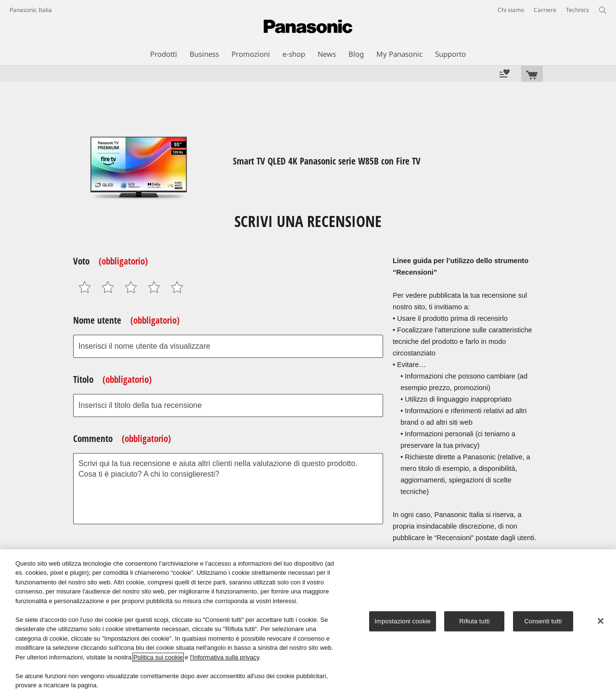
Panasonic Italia (31, 10)
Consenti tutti (543, 621)
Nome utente (126, 320)
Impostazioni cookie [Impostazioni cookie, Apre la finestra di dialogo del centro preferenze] (403, 621)
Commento (122, 439)
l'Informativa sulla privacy (225, 657)
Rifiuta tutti (474, 621)
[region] (308, 622)
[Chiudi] (601, 621)
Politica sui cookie (158, 657)
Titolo (112, 379)
